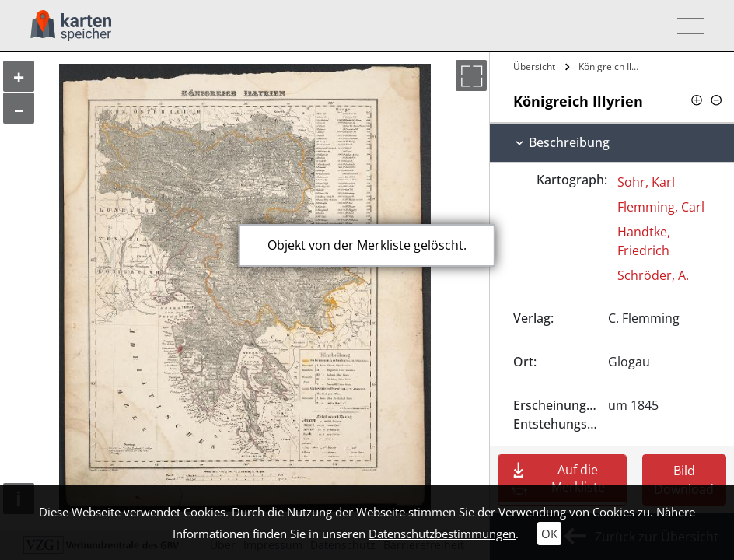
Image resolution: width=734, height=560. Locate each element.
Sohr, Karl (646, 182)
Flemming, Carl (661, 207)
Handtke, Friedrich (644, 241)
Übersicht (534, 66)
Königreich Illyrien (610, 66)
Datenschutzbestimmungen (442, 534)
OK (549, 534)
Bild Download (684, 480)
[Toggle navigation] (686, 26)
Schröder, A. (653, 275)
